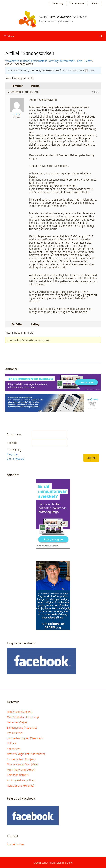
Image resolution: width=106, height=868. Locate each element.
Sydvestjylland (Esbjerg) (21, 759)
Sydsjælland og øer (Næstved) (25, 738)
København (14, 749)
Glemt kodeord (16, 459)
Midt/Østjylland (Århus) (21, 770)
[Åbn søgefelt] (101, 36)
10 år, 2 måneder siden (73, 70)
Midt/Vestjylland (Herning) (23, 717)
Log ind (91, 458)
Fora (80, 61)
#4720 (95, 92)
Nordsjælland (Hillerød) (21, 786)
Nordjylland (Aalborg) (20, 712)
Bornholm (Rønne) (18, 775)
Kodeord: (12, 443)
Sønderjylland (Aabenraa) (22, 728)
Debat (88, 61)
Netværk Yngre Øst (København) (26, 754)
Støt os (95, 3)
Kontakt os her (16, 844)
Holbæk (11, 743)
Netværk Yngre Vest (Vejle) (23, 764)
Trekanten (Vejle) (17, 722)
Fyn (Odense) (15, 733)
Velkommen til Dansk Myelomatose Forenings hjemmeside (40, 61)
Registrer (12, 454)
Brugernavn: (14, 434)
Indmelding (58, 3)
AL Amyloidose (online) (21, 780)
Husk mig (16, 450)
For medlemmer (77, 3)
